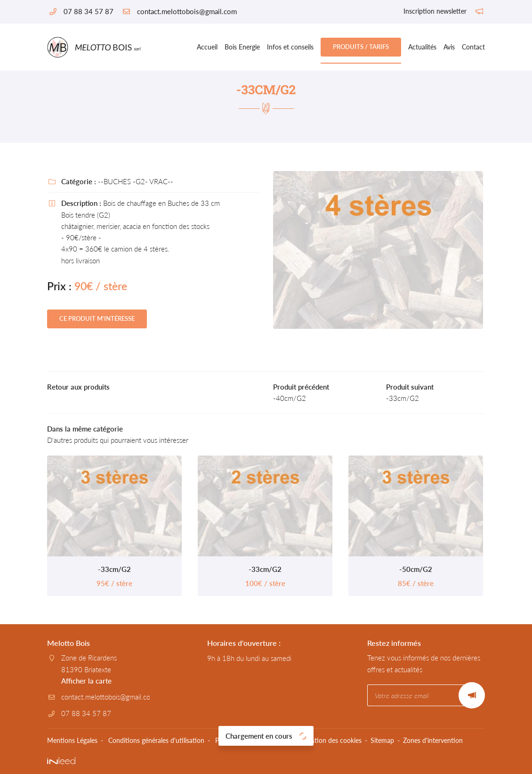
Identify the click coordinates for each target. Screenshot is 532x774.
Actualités (422, 47)
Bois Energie (242, 47)
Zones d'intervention (433, 741)
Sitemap (382, 741)
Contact (473, 47)
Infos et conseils (290, 47)
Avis (449, 47)
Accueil (207, 47)
